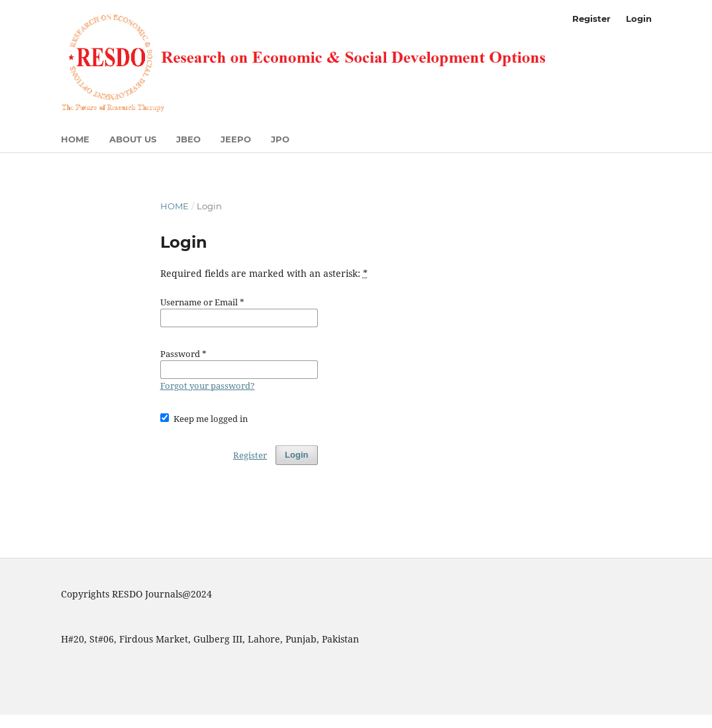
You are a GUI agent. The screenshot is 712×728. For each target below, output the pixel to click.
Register (591, 19)
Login (639, 19)
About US (133, 139)
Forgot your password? (208, 386)
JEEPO (236, 139)
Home (75, 139)
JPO (280, 139)
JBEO (188, 139)
